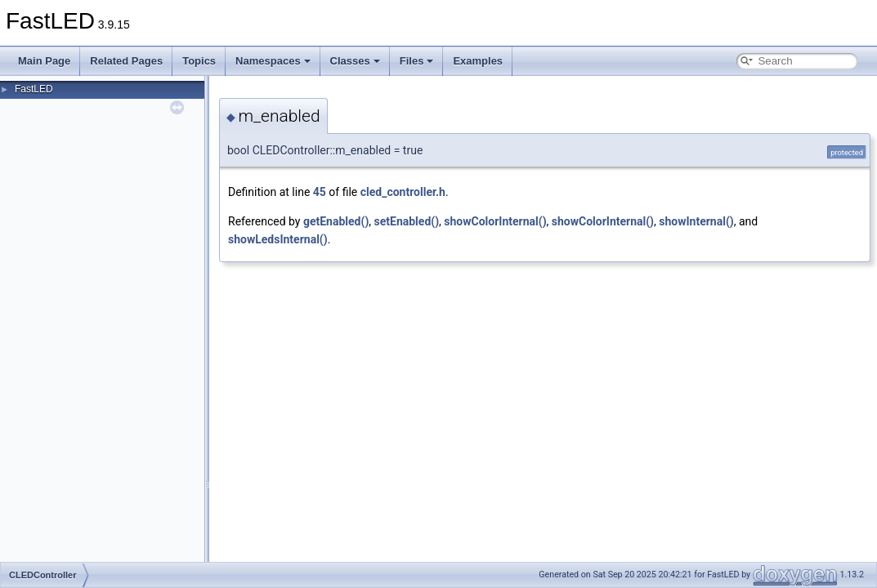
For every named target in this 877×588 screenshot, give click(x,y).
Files (417, 61)
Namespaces (273, 61)
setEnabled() (407, 221)
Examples (478, 61)
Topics (199, 61)
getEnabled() (336, 221)
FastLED (34, 89)
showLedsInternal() (278, 239)
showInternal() (696, 221)
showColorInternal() (495, 221)
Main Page (44, 61)
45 (320, 192)
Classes (355, 61)
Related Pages (126, 61)
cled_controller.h (403, 192)
